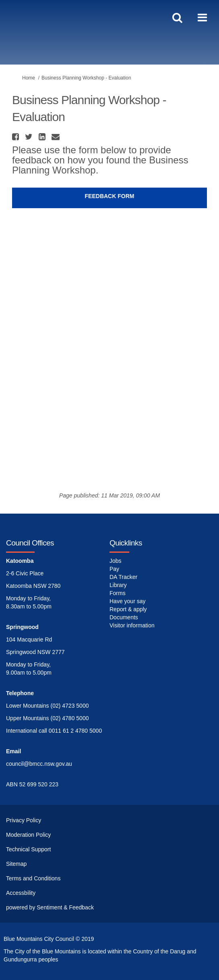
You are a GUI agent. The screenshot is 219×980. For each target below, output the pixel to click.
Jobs (116, 561)
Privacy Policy (24, 820)
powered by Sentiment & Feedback (50, 907)
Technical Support (28, 849)
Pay (114, 569)
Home (29, 78)
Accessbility (21, 893)
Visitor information (132, 625)
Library (118, 585)
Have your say (127, 601)
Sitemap (16, 864)
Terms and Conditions (33, 878)
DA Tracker (123, 577)
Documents (124, 617)
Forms (118, 593)
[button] (17, 137)
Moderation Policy (28, 835)
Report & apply (128, 609)
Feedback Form (110, 196)
